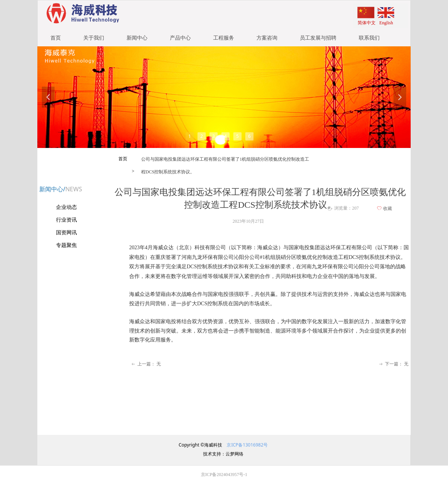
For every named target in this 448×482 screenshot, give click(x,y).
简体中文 (367, 23)
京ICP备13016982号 (247, 445)
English (386, 23)
